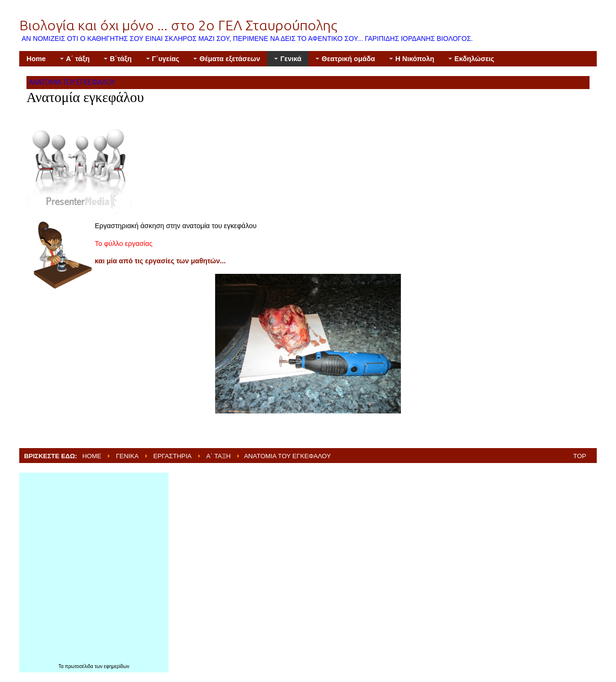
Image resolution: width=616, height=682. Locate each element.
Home (92, 456)
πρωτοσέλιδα (80, 666)
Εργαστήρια (172, 456)
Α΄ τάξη (219, 456)
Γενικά (127, 456)
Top (580, 456)
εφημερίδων (117, 666)
